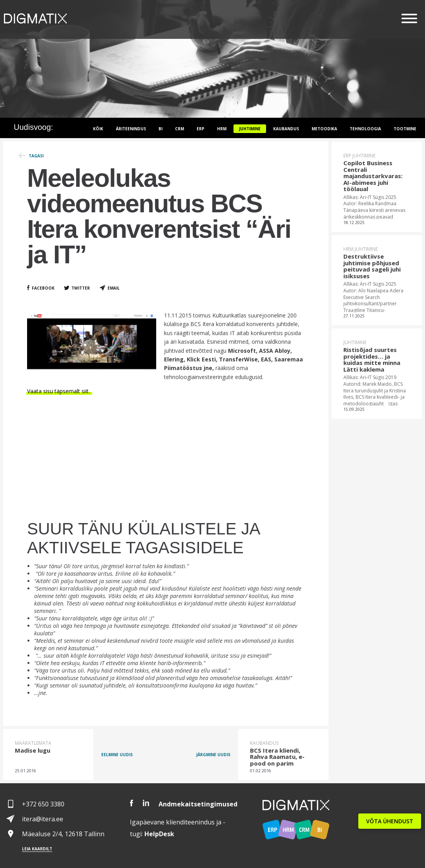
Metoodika (324, 129)
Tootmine (405, 129)
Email (114, 288)
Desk (159, 834)
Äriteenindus (131, 129)
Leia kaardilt (37, 849)
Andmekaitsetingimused (198, 804)
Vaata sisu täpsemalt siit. (59, 391)
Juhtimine (250, 129)
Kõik (98, 129)
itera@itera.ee (43, 819)
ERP (201, 129)
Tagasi (36, 156)
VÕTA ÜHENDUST (390, 821)
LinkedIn (146, 803)
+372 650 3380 (43, 804)
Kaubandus (286, 129)
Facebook (43, 288)
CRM (180, 129)
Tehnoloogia (365, 129)
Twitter (81, 288)
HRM (222, 129)
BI (161, 129)
